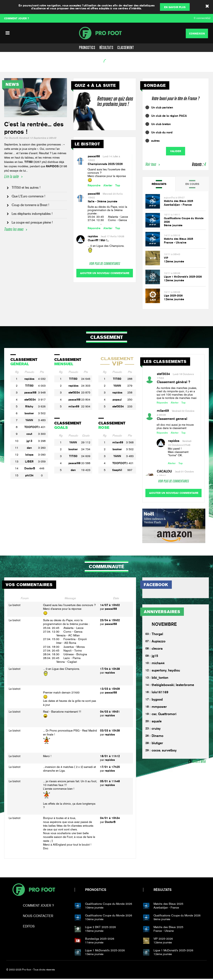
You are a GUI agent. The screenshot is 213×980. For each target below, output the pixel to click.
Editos (29, 928)
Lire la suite (11, 176)
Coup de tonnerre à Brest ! (30, 205)
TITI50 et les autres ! (26, 188)
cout (29, 434)
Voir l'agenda (14, 67)
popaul (117, 400)
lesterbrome (185, 686)
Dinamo (157, 737)
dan (29, 448)
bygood (157, 700)
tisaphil (117, 470)
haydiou (174, 671)
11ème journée (112, 942)
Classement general (172, 419)
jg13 (29, 441)
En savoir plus (175, 7)
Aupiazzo (159, 642)
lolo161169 (160, 693)
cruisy (156, 730)
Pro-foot (34, 891)
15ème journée (112, 930)
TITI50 (29, 386)
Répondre (94, 185)
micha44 (158, 664)
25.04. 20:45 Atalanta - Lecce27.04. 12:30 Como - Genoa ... (108, 220)
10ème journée (112, 907)
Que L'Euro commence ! (28, 196)
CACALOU (164, 471)
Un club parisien (162, 107)
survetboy (169, 751)
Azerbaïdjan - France (178, 205)
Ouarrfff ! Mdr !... (98, 240)
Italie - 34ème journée (103, 201)
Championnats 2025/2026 (105, 164)
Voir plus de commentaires (105, 264)
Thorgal (157, 635)
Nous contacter (38, 917)
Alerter (108, 185)
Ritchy (29, 406)
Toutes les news (14, 229)
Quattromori (167, 715)
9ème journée (173, 225)
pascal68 (94, 156)
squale (157, 722)
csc (154, 715)
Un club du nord (162, 132)
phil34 (29, 475)
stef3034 (30, 400)
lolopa (29, 455)
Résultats (106, 48)
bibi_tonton (160, 679)
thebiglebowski (163, 686)
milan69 (74, 406)
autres (155, 141)
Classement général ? (173, 382)
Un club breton (161, 124)
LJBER (29, 461)
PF (106, 33)
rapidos (93, 236)
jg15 (155, 657)
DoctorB (30, 468)
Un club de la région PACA (169, 116)
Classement (126, 48)
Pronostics (87, 48)
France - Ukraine (175, 242)
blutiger (157, 744)
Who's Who (199, 762)
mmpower (159, 708)
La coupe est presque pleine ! (32, 222)
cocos (156, 751)
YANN (29, 420)
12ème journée (174, 261)
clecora (157, 650)
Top (118, 185)
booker (29, 413)
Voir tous (151, 164)
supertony (159, 671)
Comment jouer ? (38, 907)
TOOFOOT (31, 427)
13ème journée (112, 954)
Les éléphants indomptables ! (32, 214)
